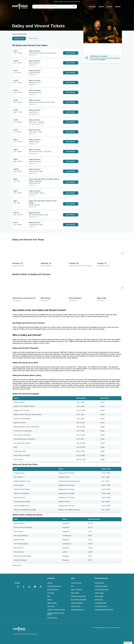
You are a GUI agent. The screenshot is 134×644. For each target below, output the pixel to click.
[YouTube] (35, 587)
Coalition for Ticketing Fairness (56, 610)
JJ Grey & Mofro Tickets (102, 590)
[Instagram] (29, 587)
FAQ (72, 586)
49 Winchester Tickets (101, 586)
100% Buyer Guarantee (54, 586)
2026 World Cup (99, 583)
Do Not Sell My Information (79, 600)
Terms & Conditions (77, 590)
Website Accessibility (77, 603)
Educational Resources (78, 610)
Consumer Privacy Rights (78, 596)
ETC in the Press (52, 618)
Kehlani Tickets (99, 593)
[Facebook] (18, 587)
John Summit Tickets (101, 606)
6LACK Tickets (99, 596)
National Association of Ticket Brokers (56, 614)
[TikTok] (41, 587)
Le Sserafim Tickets (100, 603)
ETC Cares (50, 593)
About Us (50, 583)
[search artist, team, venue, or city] (55, 7)
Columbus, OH (19, 38)
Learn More (103, 60)
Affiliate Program (52, 603)
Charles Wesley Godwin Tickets (104, 610)
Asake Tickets (99, 600)
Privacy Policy (75, 593)
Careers (50, 600)
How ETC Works (76, 606)
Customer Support (76, 583)
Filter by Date (33, 38)
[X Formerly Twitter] (24, 587)
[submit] (74, 7)
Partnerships (51, 606)
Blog (49, 596)
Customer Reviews (53, 590)
